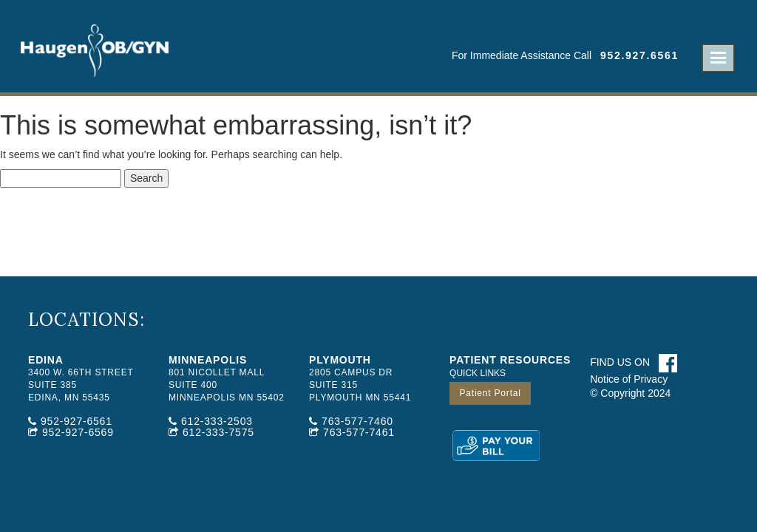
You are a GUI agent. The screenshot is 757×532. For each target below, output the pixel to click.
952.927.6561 (639, 55)
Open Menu (718, 58)
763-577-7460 (357, 421)
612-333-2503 (217, 421)
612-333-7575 (218, 432)
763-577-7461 (359, 432)
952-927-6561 (77, 421)
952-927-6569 (78, 432)
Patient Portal (490, 393)
